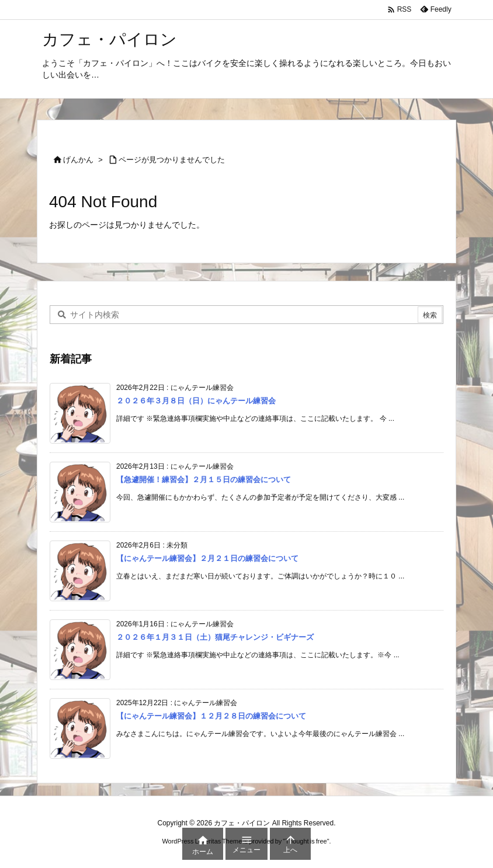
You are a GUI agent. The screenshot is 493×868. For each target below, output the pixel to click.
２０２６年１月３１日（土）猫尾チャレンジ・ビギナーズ (215, 638)
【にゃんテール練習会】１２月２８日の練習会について (211, 717)
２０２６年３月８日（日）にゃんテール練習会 (196, 401)
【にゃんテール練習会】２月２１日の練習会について (207, 559)
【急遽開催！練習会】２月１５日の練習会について (204, 480)
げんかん (78, 160)
